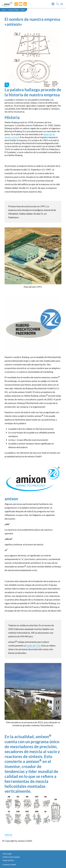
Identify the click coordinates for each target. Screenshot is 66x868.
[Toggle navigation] (62, 4)
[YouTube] (19, 4)
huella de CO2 (33, 646)
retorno (8, 835)
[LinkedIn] (23, 4)
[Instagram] (14, 4)
